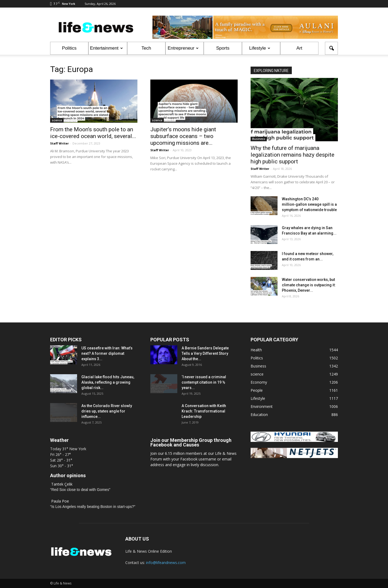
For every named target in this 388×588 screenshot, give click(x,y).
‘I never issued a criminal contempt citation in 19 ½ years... (204, 382)
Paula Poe (60, 501)
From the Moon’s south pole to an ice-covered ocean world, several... (93, 133)
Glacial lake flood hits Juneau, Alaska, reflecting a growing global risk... (108, 382)
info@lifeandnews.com (166, 563)
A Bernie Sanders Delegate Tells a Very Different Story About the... (205, 353)
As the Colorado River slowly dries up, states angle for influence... (107, 411)
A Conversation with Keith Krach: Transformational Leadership (204, 411)
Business (259, 139)
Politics (69, 48)
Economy (259, 382)
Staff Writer (59, 143)
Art (299, 48)
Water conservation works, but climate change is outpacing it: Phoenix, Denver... (309, 285)
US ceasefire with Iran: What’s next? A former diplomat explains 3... (107, 353)
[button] (331, 48)
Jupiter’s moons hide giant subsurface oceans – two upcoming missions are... (183, 136)
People (257, 390)
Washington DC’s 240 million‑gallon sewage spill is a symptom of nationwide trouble (309, 204)
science (57, 120)
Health (256, 350)
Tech (146, 48)
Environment (262, 406)
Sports (223, 48)
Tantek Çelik (62, 484)
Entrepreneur (183, 48)
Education (259, 415)
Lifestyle (260, 48)
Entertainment (106, 48)
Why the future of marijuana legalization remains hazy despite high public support (292, 155)
